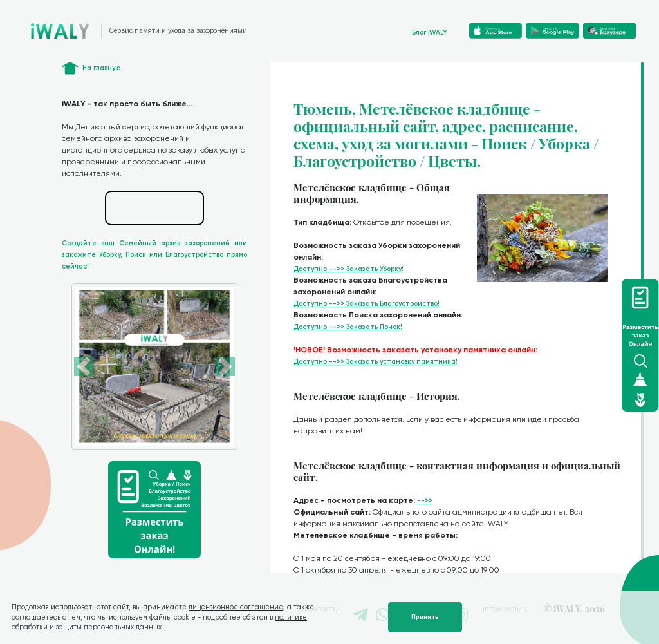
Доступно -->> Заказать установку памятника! (376, 362)
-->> (425, 501)
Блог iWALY (430, 33)
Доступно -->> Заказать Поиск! (348, 327)
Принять (425, 617)
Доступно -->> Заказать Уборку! (348, 269)
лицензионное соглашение (236, 607)
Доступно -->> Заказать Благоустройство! (367, 304)
